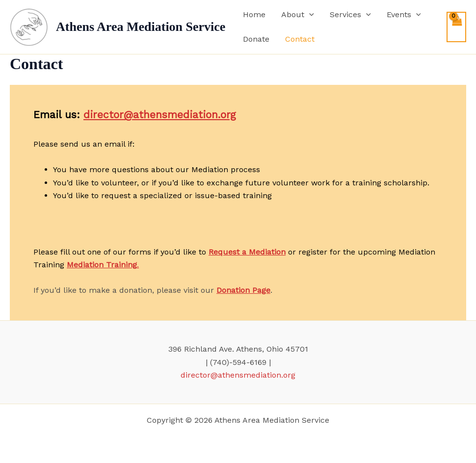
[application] (309, 15)
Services (350, 15)
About (298, 15)
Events (404, 15)
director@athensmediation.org (160, 115)
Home (254, 14)
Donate (256, 39)
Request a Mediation (247, 252)
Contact (300, 39)
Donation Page (243, 290)
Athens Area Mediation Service (141, 27)
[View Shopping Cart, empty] (456, 27)
